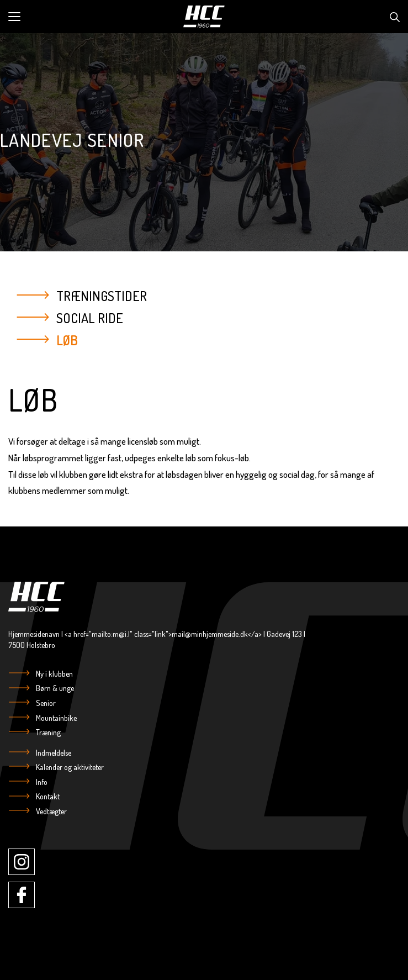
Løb (67, 339)
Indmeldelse (53, 753)
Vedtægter (51, 811)
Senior (45, 703)
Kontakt (47, 796)
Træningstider (102, 296)
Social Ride (90, 317)
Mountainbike (55, 718)
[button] (92, 17)
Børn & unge (54, 688)
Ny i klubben (54, 674)
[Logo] (204, 17)
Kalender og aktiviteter (69, 767)
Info (41, 782)
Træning (47, 732)
